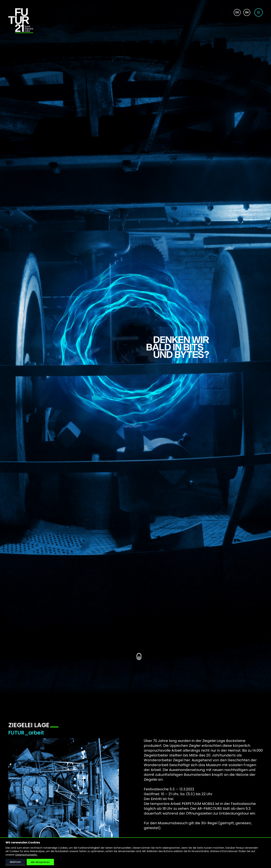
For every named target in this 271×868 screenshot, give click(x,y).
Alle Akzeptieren (40, 862)
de (237, 12)
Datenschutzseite (26, 855)
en (247, 12)
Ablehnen (15, 862)
